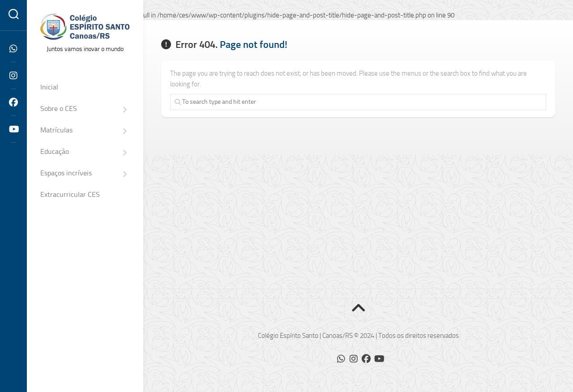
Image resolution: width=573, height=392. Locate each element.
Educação (55, 151)
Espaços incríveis (66, 173)
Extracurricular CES (70, 194)
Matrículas (56, 130)
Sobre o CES (59, 109)
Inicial (49, 87)
